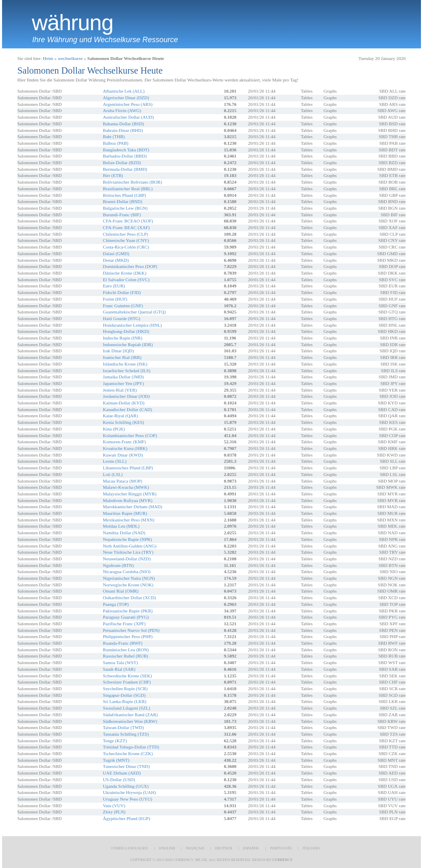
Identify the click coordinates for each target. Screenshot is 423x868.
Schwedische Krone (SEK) (127, 676)
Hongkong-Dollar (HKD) (126, 331)
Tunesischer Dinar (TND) (126, 766)
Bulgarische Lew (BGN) (125, 208)
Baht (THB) (114, 136)
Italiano (311, 848)
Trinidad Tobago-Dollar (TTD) (131, 747)
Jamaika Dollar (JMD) (123, 377)
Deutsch (223, 848)
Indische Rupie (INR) (122, 338)
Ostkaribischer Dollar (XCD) (129, 598)
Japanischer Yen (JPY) (123, 383)
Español (251, 848)
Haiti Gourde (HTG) (121, 318)
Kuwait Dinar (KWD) (123, 455)
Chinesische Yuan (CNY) (126, 240)
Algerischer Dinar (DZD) (126, 98)
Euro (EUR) (114, 286)
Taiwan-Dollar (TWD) (123, 727)
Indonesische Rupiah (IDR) (128, 344)
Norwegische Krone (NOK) (128, 585)
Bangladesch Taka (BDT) (126, 150)
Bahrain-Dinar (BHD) (123, 130)
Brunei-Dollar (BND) (122, 201)
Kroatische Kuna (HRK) (125, 448)
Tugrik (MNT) (116, 760)
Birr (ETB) (113, 175)
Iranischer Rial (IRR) (122, 357)
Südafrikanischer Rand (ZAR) (130, 715)
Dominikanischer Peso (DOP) (130, 266)
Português (281, 848)
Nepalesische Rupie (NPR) (127, 539)
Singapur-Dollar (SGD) (124, 695)
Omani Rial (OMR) (121, 591)
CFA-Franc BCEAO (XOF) (128, 221)
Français (195, 848)
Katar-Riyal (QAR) (120, 416)
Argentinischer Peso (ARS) (128, 104)
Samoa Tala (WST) (120, 662)
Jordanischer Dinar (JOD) (126, 396)
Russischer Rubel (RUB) (125, 656)
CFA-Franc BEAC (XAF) (126, 227)
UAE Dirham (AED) (122, 773)
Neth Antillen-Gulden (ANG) (130, 546)
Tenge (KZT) (115, 741)
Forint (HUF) (115, 299)
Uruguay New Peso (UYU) (127, 799)
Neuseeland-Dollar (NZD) (127, 559)
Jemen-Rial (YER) (120, 390)
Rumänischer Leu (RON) (126, 650)
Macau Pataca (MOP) (122, 481)
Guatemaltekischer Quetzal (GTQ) (134, 312)
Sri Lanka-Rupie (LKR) (125, 701)
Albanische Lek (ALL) (124, 91)
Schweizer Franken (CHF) (127, 682)
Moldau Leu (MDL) (121, 526)
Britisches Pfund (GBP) (125, 195)
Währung (72, 23)
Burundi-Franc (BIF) (122, 215)
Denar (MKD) (116, 260)
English (167, 848)
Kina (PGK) (114, 429)
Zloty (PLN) (114, 812)
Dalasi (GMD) (116, 253)
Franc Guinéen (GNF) (123, 306)
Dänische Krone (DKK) (125, 273)
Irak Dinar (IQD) (118, 351)
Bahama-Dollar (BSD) (123, 124)
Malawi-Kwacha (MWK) (126, 487)
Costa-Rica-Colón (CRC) (126, 247)
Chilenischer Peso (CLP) (125, 234)
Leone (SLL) (115, 461)
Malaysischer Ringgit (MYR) (130, 494)
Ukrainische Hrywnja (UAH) (129, 792)
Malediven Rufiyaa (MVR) (128, 500)
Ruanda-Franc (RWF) (123, 643)
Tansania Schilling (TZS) (126, 734)
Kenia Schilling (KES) (124, 422)
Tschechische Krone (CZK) (128, 753)
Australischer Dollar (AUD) (128, 117)
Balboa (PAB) (116, 143)
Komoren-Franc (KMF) (124, 442)
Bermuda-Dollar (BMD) (125, 169)
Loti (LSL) (113, 474)
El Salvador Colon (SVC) (126, 280)
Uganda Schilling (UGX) (126, 786)
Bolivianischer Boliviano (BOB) (132, 182)
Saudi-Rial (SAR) (119, 669)
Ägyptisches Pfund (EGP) (126, 818)
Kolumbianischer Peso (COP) (130, 435)
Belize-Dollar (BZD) (122, 163)
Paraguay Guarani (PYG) (126, 617)
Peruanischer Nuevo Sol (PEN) (131, 630)
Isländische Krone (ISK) (125, 364)
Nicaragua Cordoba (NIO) (127, 571)
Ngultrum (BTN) (118, 565)
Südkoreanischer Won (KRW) (130, 721)
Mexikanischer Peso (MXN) (129, 520)
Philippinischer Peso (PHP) (128, 636)
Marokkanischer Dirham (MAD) (133, 507)
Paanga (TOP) (116, 604)
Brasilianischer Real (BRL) (128, 189)
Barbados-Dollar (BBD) (125, 156)
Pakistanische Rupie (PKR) (128, 611)
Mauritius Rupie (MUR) (125, 513)
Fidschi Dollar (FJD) (122, 292)
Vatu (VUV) (114, 806)
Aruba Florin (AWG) (122, 110)
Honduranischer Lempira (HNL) (132, 325)
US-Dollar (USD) (119, 780)
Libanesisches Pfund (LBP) (128, 468)
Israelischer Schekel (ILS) (127, 371)
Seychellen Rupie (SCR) (125, 689)
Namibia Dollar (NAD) (124, 533)
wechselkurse (70, 58)
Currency (282, 860)
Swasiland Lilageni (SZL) (126, 708)
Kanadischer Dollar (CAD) (127, 409)
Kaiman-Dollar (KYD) (124, 403)
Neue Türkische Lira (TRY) (128, 552)
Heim (48, 58)
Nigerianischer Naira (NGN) (129, 578)
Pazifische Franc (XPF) (124, 624)
